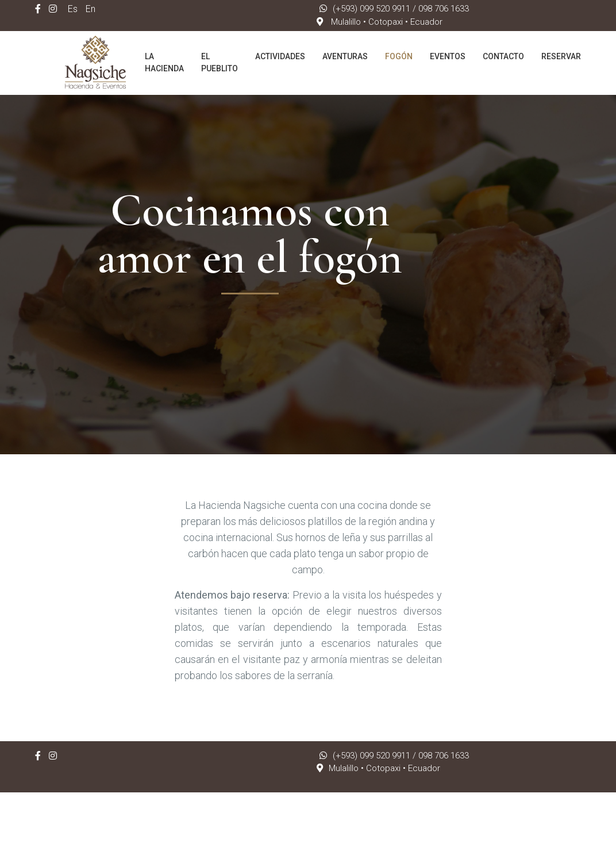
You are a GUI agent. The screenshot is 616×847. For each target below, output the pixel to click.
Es (73, 9)
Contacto (503, 56)
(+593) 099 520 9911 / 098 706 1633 (394, 9)
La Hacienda (164, 62)
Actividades (280, 56)
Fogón (399, 56)
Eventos (448, 56)
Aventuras (345, 56)
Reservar (561, 56)
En (91, 9)
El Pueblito (220, 62)
